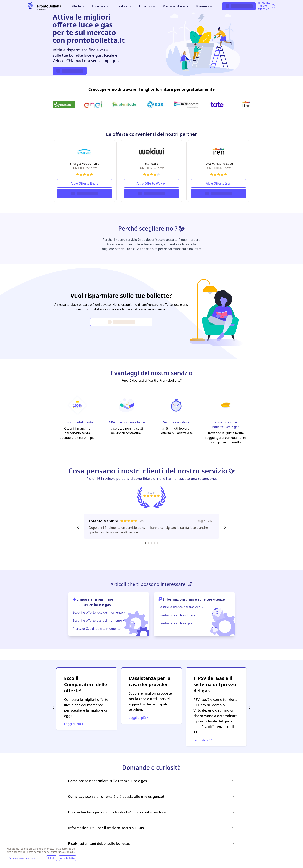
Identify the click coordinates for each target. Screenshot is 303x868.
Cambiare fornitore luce (177, 615)
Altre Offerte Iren (218, 183)
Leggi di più (139, 718)
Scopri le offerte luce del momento (99, 612)
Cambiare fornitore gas (177, 623)
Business (204, 6)
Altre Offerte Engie (84, 183)
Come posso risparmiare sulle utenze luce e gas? (151, 781)
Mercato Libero (176, 6)
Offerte (78, 6)
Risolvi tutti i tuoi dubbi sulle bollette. (151, 843)
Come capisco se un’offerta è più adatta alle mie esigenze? (151, 796)
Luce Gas (100, 6)
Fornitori (147, 6)
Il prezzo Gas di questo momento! (99, 629)
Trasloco (124, 6)
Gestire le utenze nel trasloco (181, 607)
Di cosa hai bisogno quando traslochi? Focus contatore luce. (151, 812)
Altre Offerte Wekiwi (152, 183)
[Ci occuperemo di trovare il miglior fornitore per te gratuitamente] (151, 104)
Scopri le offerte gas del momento (99, 621)
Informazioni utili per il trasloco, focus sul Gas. (151, 828)
